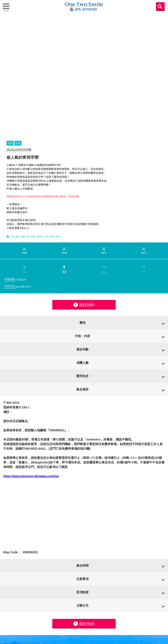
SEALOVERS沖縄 (19, 150)
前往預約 (84, 305)
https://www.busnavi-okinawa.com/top (31, 476)
